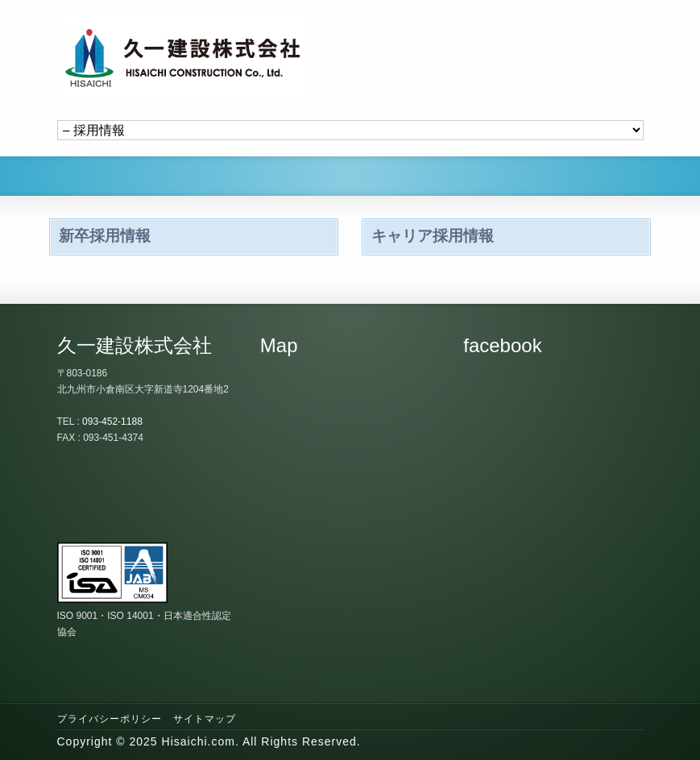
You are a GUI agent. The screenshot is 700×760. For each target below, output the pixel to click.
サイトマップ (205, 719)
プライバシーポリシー (110, 719)
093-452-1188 (112, 422)
